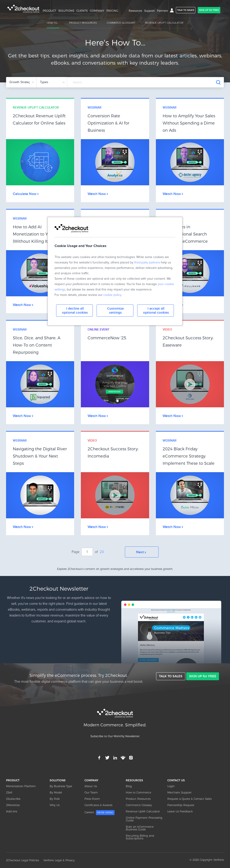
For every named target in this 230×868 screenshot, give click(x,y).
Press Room (92, 799)
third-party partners (147, 263)
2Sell (9, 792)
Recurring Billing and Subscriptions (140, 837)
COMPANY (97, 11)
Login (171, 786)
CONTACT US (176, 780)
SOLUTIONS (66, 11)
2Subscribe (13, 799)
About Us (91, 786)
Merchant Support (179, 792)
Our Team (91, 792)
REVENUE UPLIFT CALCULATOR (164, 23)
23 (102, 552)
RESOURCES (134, 780)
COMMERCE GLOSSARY (121, 23)
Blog (129, 786)
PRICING (112, 11)
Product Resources (138, 799)
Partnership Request (181, 805)
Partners (162, 11)
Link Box (40, 150)
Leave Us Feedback (180, 811)
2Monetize (13, 805)
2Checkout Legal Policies (22, 860)
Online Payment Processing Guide (144, 819)
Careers (100, 812)
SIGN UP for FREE (209, 10)
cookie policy (112, 295)
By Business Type (61, 786)
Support (149, 11)
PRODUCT (49, 11)
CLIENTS (82, 11)
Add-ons (12, 811)
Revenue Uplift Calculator (143, 811)
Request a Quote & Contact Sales (189, 799)
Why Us (55, 805)
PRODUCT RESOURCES (83, 23)
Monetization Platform (21, 786)
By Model (56, 792)
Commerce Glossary (139, 805)
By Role (55, 799)
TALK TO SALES (186, 10)
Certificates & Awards (98, 805)
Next (142, 552)
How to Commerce (138, 792)
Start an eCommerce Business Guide (140, 828)
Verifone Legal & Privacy (59, 860)
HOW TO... (53, 23)
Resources (135, 11)
